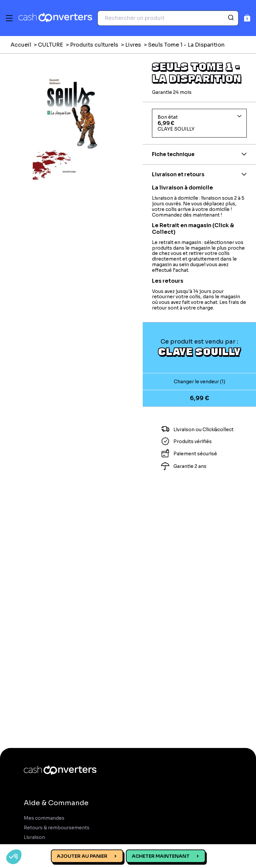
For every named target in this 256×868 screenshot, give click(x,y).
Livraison (34, 837)
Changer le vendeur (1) (200, 382)
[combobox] (168, 18)
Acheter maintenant (161, 856)
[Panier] (247, 18)
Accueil (21, 45)
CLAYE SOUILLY (199, 351)
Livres (133, 45)
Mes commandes (44, 818)
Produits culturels (94, 45)
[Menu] (9, 18)
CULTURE (51, 45)
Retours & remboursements (57, 828)
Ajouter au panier (82, 856)
